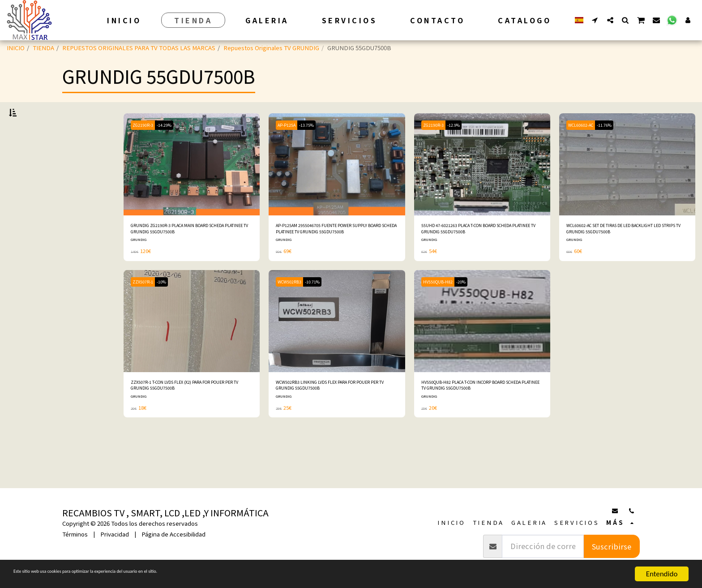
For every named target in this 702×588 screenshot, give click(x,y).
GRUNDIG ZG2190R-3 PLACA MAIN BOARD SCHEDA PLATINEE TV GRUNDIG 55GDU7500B (189, 255)
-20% (473, 311)
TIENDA (43, 48)
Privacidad (115, 534)
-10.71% (323, 311)
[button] (595, 20)
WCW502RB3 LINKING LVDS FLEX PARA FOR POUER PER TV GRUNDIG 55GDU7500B (336, 417)
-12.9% (465, 148)
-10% (172, 311)
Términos (75, 534)
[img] (192, 188)
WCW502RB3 (293, 311)
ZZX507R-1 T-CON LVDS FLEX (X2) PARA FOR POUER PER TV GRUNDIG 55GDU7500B (192, 417)
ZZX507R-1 (147, 311)
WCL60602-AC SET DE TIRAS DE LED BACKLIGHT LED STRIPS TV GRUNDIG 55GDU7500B (619, 255)
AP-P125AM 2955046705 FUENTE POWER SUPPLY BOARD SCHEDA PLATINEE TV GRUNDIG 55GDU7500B (331, 255)
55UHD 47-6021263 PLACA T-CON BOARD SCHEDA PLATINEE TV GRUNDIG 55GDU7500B (477, 255)
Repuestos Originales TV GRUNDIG (271, 48)
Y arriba (36, 293)
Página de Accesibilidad (173, 534)
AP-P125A (290, 148)
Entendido (662, 574)
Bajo (30, 258)
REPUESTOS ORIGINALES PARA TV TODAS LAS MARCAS (139, 48)
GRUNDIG (140, 269)
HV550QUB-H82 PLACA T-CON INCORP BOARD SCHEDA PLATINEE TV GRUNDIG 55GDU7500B (477, 417)
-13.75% (317, 148)
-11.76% (617, 148)
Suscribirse (612, 546)
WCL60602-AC (585, 148)
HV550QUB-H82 (443, 311)
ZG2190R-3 (147, 148)
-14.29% (175, 148)
